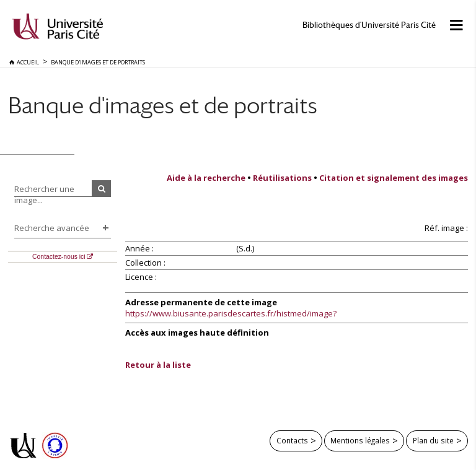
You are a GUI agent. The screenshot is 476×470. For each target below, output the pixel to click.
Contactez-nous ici (59, 257)
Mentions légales (360, 440)
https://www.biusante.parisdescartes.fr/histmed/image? (231, 313)
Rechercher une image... (44, 194)
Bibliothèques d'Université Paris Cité (369, 25)
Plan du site (433, 440)
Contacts (292, 440)
